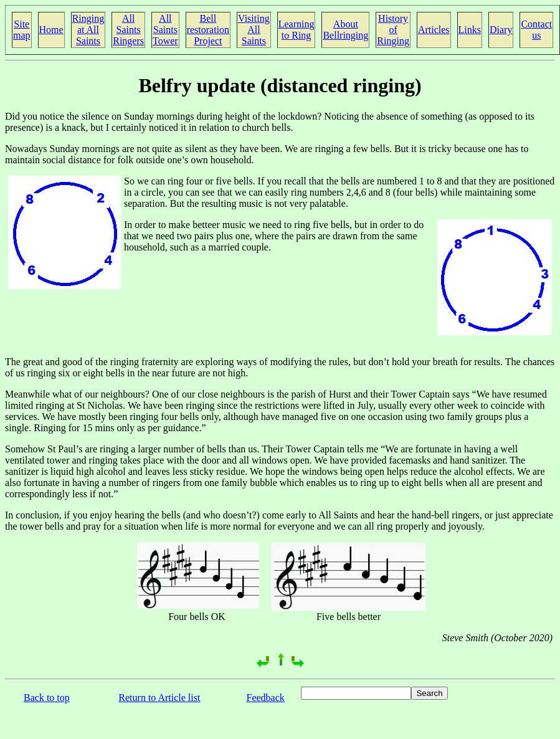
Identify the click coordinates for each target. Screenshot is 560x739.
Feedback (266, 698)
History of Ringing (393, 30)
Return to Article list (159, 698)
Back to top (47, 698)
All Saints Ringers (128, 30)
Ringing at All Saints (88, 30)
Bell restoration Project (208, 30)
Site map (22, 30)
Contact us (536, 30)
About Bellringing (345, 30)
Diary (501, 30)
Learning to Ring (297, 30)
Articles (434, 30)
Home (51, 30)
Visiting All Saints (254, 30)
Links (470, 30)
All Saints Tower (165, 30)
